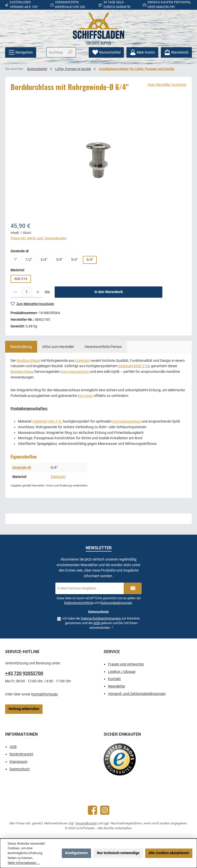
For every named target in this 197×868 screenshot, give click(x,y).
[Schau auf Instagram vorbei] (105, 810)
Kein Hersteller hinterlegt (167, 85)
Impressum (18, 762)
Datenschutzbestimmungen (101, 618)
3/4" (44, 260)
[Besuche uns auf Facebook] (92, 810)
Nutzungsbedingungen (116, 603)
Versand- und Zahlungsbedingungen (137, 694)
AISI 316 (21, 279)
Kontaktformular (45, 694)
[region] (98, 160)
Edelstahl (82, 361)
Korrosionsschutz (75, 372)
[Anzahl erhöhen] (38, 292)
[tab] (21, 347)
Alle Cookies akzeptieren (169, 853)
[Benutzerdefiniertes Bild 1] (120, 759)
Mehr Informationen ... (24, 863)
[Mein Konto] (142, 52)
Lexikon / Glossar (122, 672)
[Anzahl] (27, 292)
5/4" (74, 260)
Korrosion (86, 396)
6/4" (90, 260)
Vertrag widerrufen (24, 709)
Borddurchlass (28, 361)
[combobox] (56, 52)
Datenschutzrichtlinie (79, 603)
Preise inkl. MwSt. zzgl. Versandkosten (38, 238)
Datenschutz (20, 769)
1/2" (29, 260)
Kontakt (114, 679)
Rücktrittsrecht (21, 754)
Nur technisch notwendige (118, 853)
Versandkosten (86, 823)
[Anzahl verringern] (16, 292)
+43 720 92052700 (24, 673)
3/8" (59, 260)
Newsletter (117, 686)
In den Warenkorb (109, 292)
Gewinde (19, 468)
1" (15, 260)
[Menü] (21, 52)
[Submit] (133, 588)
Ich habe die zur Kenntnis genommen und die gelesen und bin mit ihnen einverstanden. (101, 623)
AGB (97, 623)
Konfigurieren (76, 853)
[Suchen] (70, 52)
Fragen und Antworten (126, 664)
